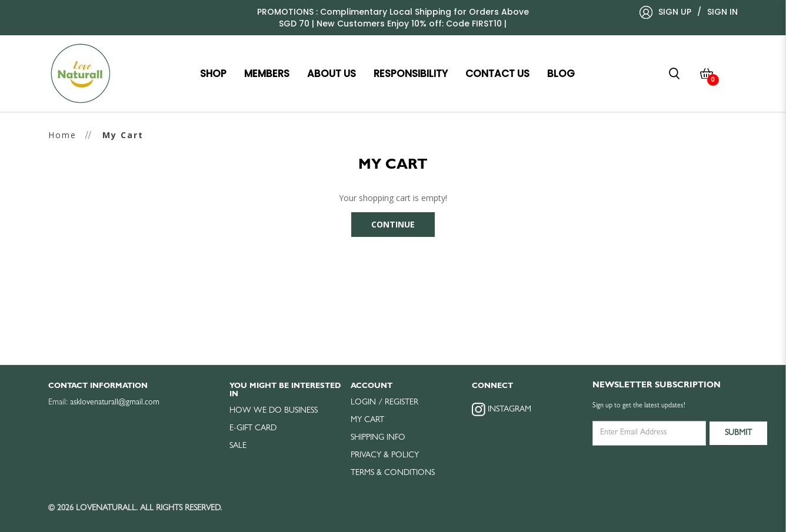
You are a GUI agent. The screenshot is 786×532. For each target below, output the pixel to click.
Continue (393, 224)
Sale (238, 446)
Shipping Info (378, 438)
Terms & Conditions (393, 473)
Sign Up (675, 12)
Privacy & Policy (385, 456)
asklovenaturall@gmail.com (115, 403)
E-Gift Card (253, 429)
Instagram (502, 409)
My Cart (123, 135)
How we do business (274, 411)
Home (62, 135)
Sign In (722, 12)
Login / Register (384, 403)
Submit (738, 433)
